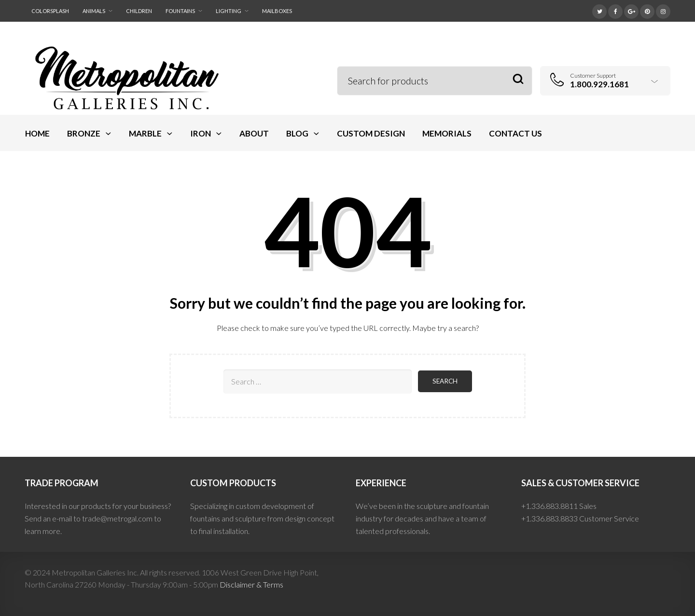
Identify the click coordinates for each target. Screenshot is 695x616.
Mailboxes (277, 11)
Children (139, 11)
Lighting (229, 11)
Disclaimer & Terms (251, 584)
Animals (94, 11)
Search (518, 79)
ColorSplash (50, 11)
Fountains (180, 11)
